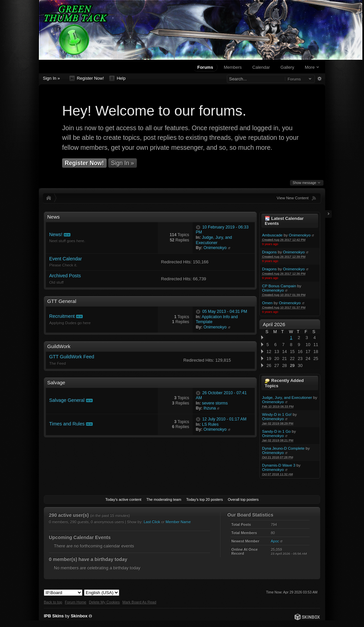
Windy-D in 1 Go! (277, 414)
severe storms (215, 403)
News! (56, 234)
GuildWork (59, 346)
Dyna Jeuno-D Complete (283, 448)
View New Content (293, 198)
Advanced (319, 79)
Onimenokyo (300, 235)
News (53, 217)
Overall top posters (243, 499)
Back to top (53, 602)
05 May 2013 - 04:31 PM (225, 312)
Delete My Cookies (104, 602)
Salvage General (67, 400)
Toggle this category (250, 217)
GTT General (62, 301)
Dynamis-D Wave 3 (279, 465)
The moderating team (164, 499)
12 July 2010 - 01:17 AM (224, 419)
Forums (205, 67)
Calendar (261, 67)
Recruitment (62, 316)
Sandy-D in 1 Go (276, 431)
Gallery (287, 67)
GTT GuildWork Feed (72, 357)
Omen (267, 303)
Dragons (269, 252)
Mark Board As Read (139, 602)
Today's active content (123, 499)
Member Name (178, 522)
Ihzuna (210, 408)
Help (117, 78)
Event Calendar (66, 259)
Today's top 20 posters (205, 499)
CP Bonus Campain (279, 286)
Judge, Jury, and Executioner (287, 397)
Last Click (152, 522)
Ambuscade (272, 235)
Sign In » (51, 78)
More (312, 67)
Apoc (275, 541)
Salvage (56, 382)
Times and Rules (67, 424)
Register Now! (87, 78)
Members (233, 67)
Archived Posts (65, 276)
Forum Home (75, 602)
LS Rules (210, 424)
